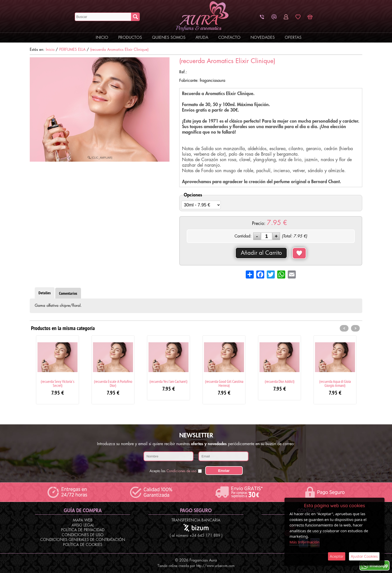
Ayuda (202, 38)
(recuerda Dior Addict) (280, 381)
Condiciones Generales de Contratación (83, 540)
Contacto (229, 38)
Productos (130, 38)
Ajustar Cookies (364, 556)
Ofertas (293, 38)
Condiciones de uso (181, 471)
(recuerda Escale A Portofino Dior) (113, 383)
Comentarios (68, 293)
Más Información (304, 542)
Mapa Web (83, 520)
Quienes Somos (169, 38)
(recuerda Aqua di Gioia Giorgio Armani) (335, 383)
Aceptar (337, 556)
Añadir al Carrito (261, 253)
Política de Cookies (83, 545)
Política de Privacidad (83, 530)
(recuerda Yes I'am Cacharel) (168, 381)
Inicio (102, 38)
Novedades (263, 38)
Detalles (45, 293)
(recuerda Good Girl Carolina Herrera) (224, 383)
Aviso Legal (83, 525)
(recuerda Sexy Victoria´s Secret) (57, 383)
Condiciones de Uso (83, 535)
